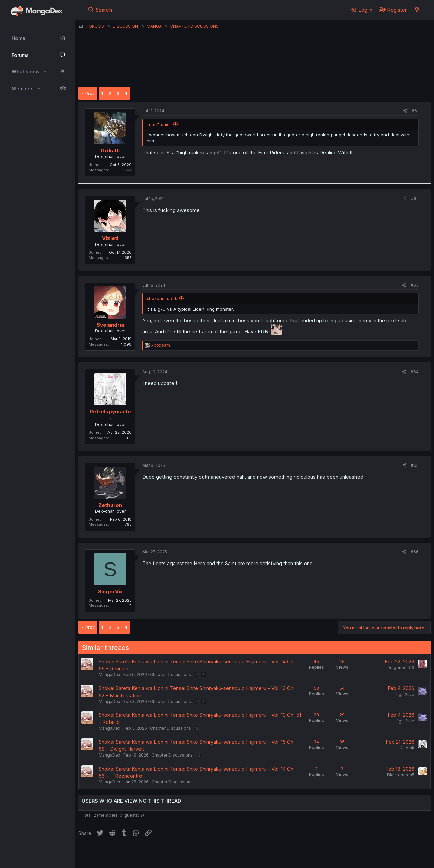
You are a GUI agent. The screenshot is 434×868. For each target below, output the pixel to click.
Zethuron (110, 505)
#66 (415, 552)
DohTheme (366, 859)
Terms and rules (203, 854)
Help (271, 854)
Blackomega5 (401, 775)
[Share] (405, 111)
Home (19, 38)
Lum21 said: (159, 124)
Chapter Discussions (170, 674)
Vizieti (110, 238)
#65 (415, 465)
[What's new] (417, 10)
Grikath (110, 150)
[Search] (100, 10)
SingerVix (110, 592)
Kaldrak (407, 748)
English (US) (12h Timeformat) (113, 854)
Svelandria (110, 325)
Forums (20, 55)
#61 (415, 111)
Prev (90, 93)
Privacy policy (243, 854)
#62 (415, 199)
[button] (45, 72)
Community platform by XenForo (375, 854)
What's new (26, 72)
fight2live (405, 694)
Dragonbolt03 (401, 667)
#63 (415, 285)
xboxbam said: (162, 298)
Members (23, 88)
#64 (415, 372)
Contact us (166, 854)
